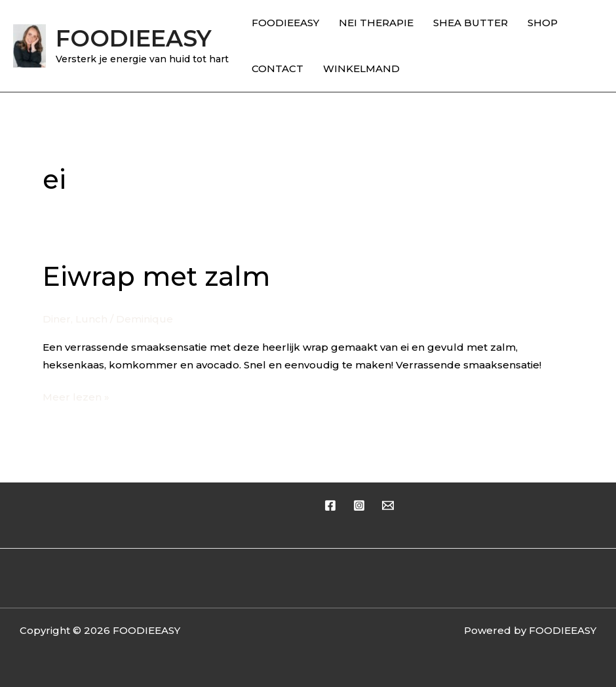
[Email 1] (388, 505)
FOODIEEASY (134, 38)
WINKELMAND (361, 69)
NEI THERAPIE (376, 23)
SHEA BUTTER (471, 23)
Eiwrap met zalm (156, 276)
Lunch (91, 319)
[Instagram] (359, 505)
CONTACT (278, 69)
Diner (57, 319)
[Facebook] (330, 505)
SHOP (543, 23)
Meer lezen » (76, 396)
